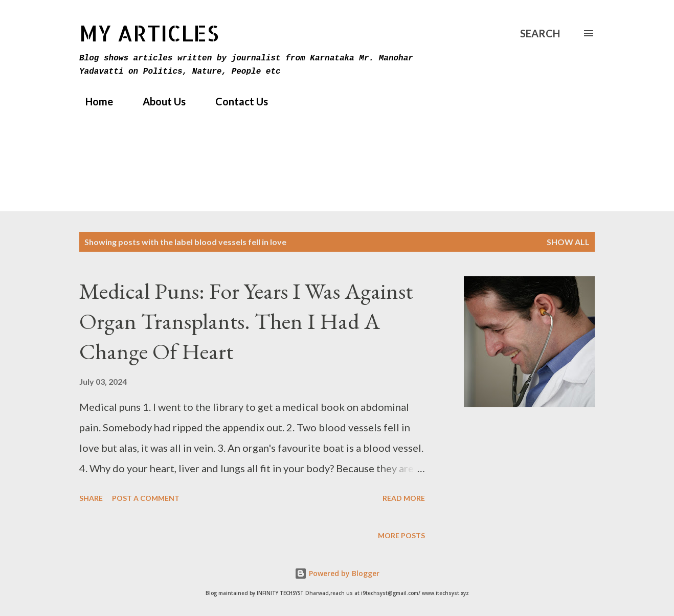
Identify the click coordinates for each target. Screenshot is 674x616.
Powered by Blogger (337, 573)
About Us (158, 101)
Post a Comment (146, 498)
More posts (401, 535)
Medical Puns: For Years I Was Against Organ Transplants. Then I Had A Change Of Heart (246, 321)
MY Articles (149, 33)
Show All (568, 242)
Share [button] (91, 498)
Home (93, 101)
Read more (404, 498)
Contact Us (235, 101)
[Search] (540, 33)
